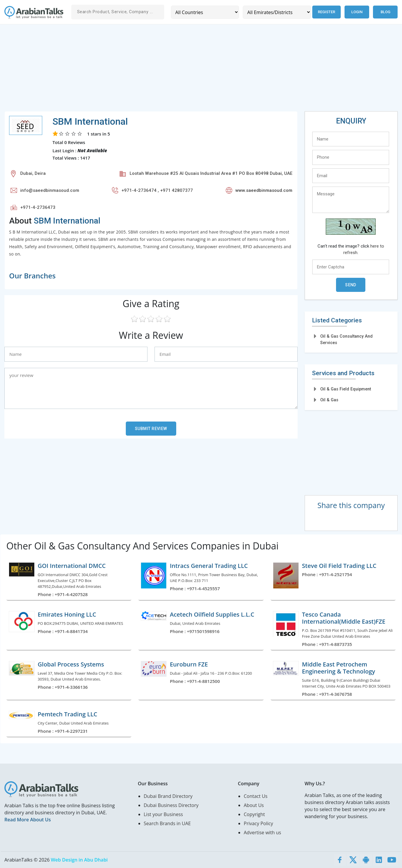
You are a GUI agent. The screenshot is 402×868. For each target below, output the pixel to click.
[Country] (205, 12)
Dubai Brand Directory (168, 796)
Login (357, 12)
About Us (254, 805)
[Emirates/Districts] (276, 12)
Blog (385, 12)
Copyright (254, 814)
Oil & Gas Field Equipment (346, 389)
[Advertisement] (180, 70)
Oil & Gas (329, 400)
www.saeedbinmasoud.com (264, 190)
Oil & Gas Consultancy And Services (346, 339)
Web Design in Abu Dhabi (79, 860)
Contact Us (256, 796)
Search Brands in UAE (167, 823)
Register (326, 12)
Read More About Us (28, 820)
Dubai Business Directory (171, 805)
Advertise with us (262, 833)
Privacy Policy (258, 823)
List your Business (163, 814)
